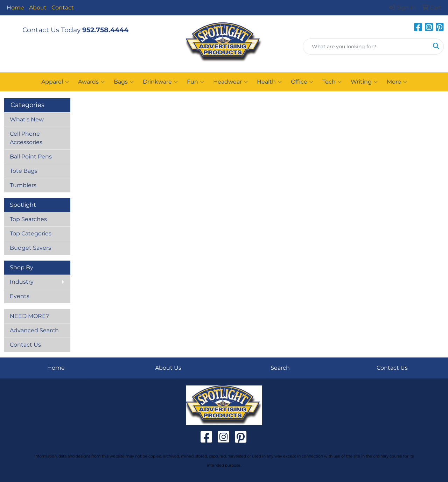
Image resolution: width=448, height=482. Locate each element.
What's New (27, 119)
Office (302, 82)
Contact (63, 8)
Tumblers (23, 185)
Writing (364, 82)
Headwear (230, 82)
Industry (22, 282)
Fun (195, 82)
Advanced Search (34, 330)
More (397, 82)
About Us (168, 368)
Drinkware (160, 82)
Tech (332, 82)
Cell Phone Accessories (26, 138)
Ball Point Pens (31, 157)
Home (15, 8)
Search (280, 368)
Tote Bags (24, 171)
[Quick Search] (366, 47)
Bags (124, 82)
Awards (91, 82)
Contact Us (25, 345)
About (38, 8)
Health (269, 82)
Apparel (55, 82)
